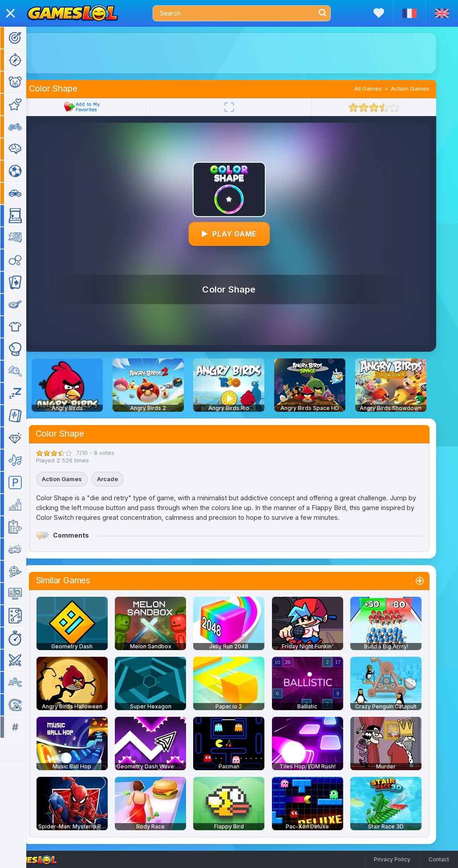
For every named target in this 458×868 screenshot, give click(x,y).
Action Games (423, 88)
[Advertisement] (242, 53)
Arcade (120, 479)
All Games (381, 88)
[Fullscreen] (242, 107)
